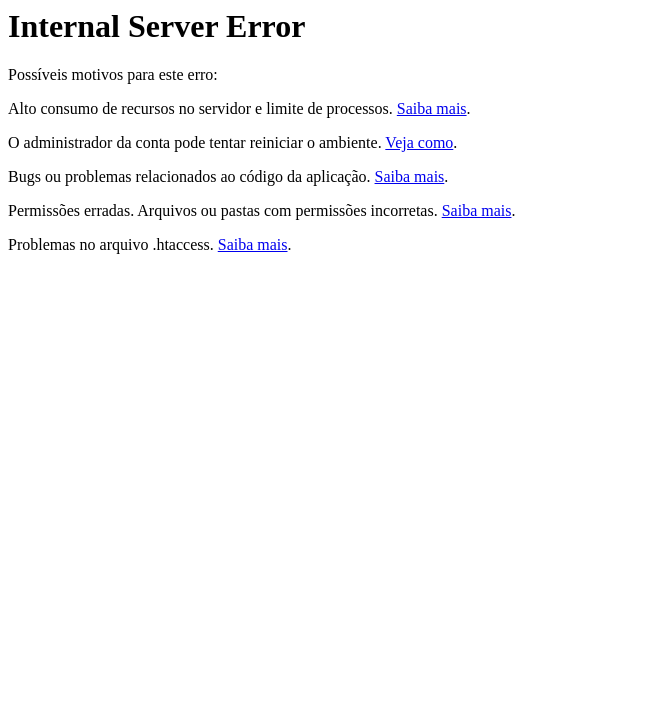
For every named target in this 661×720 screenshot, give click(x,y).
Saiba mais (432, 108)
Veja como (419, 142)
